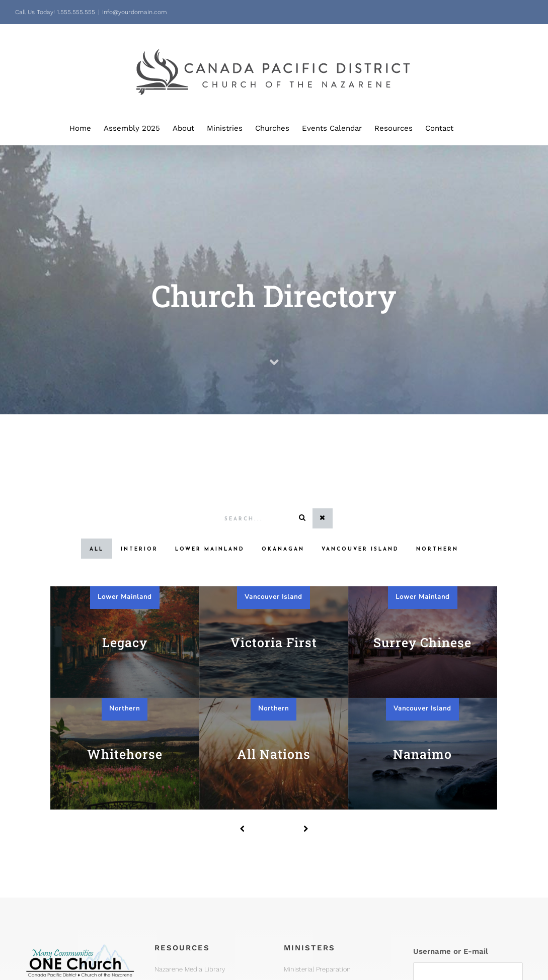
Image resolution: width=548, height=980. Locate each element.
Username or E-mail (451, 776)
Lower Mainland (125, 597)
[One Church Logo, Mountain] (80, 767)
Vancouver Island (273, 597)
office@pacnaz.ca (60, 921)
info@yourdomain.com (135, 12)
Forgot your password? (468, 924)
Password (431, 822)
